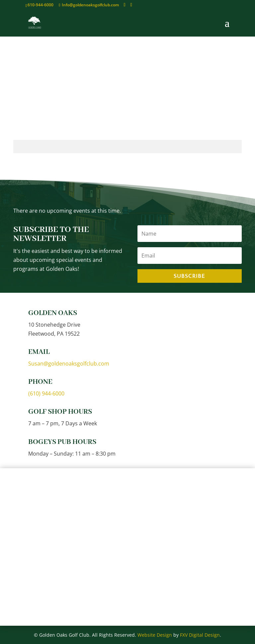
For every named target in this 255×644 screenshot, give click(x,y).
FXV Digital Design (200, 635)
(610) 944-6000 (46, 393)
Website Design (155, 635)
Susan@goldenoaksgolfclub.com (69, 364)
